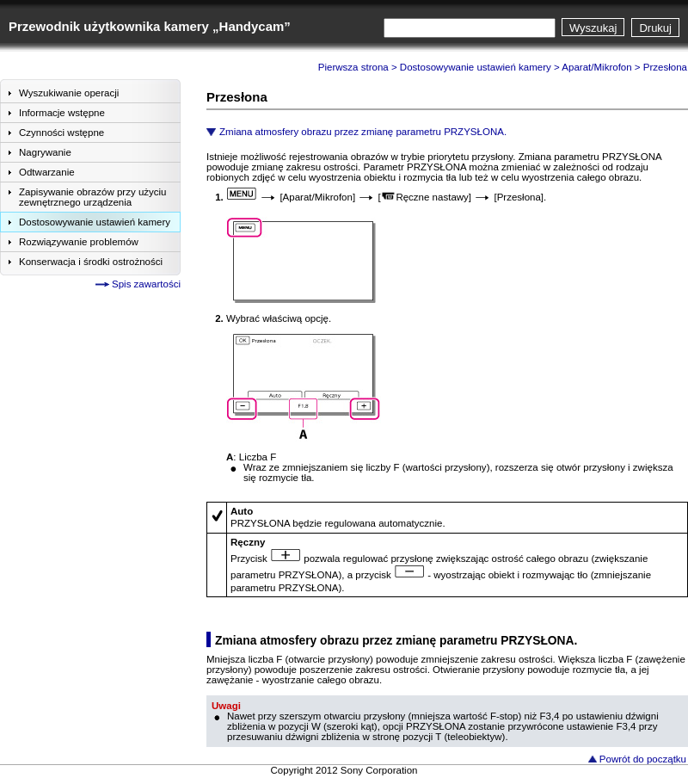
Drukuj (655, 28)
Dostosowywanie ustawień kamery (476, 67)
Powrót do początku (643, 759)
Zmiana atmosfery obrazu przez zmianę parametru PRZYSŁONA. (363, 132)
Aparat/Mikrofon (596, 67)
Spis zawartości (146, 284)
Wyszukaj (593, 28)
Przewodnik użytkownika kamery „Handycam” (150, 26)
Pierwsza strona (353, 67)
